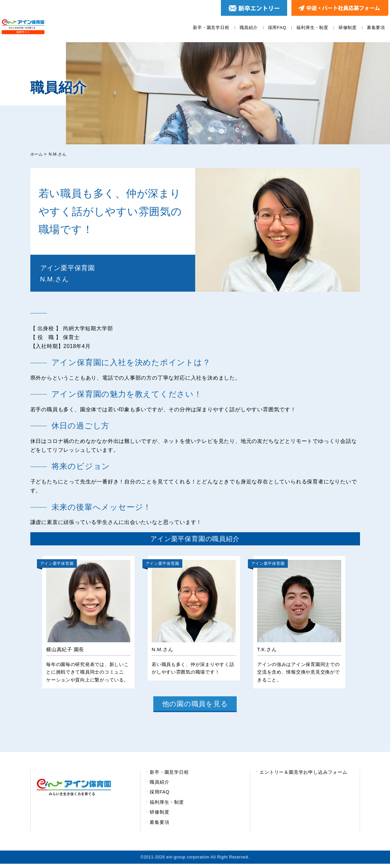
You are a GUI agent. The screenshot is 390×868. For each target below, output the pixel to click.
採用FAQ (277, 28)
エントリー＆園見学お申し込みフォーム (303, 776)
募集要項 (376, 28)
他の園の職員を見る (195, 707)
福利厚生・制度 (312, 28)
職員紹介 (249, 28)
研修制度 (348, 28)
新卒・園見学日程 (211, 28)
